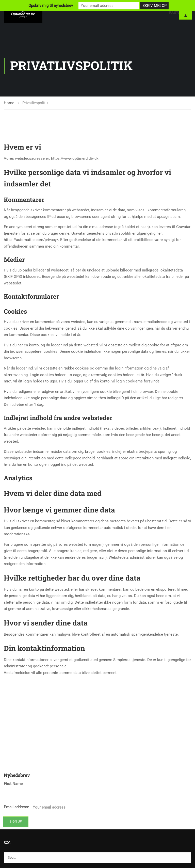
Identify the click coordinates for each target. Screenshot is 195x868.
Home (9, 104)
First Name (13, 784)
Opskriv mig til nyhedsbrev (51, 5)
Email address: (71, 807)
